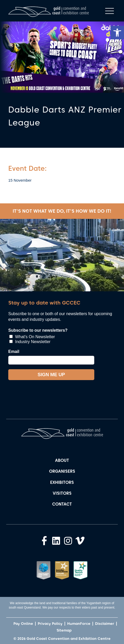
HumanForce (79, 624)
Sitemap (64, 630)
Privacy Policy (50, 624)
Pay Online (23, 624)
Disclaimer (105, 624)
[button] (117, 33)
